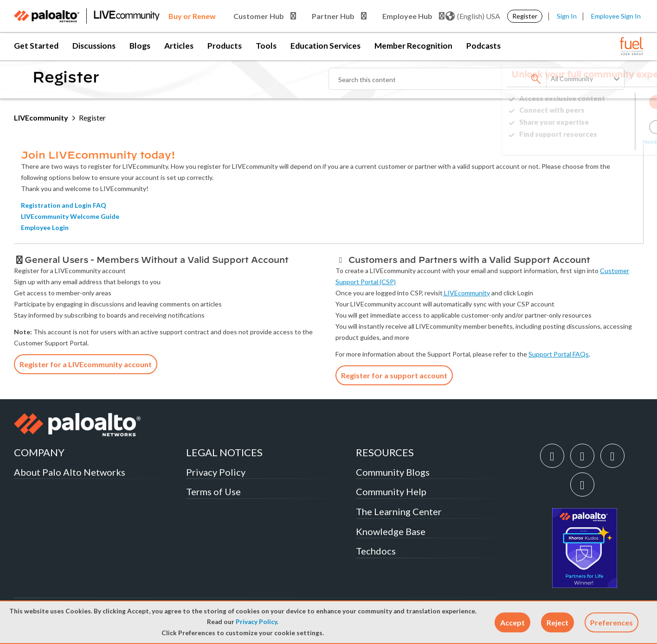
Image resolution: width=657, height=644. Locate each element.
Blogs (140, 46)
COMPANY (39, 452)
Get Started (36, 46)
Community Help (391, 491)
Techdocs (376, 551)
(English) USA (473, 16)
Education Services (325, 46)
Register (525, 16)
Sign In (567, 16)
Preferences (612, 622)
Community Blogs (393, 472)
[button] (512, 622)
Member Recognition (413, 46)
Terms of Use (213, 491)
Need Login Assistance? (601, 142)
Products (225, 46)
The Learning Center (399, 511)
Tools (266, 46)
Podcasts (483, 46)
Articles (179, 46)
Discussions (94, 46)
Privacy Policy (256, 622)
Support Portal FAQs (559, 354)
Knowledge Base (391, 531)
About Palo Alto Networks (70, 472)
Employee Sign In (616, 16)
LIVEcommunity (41, 118)
